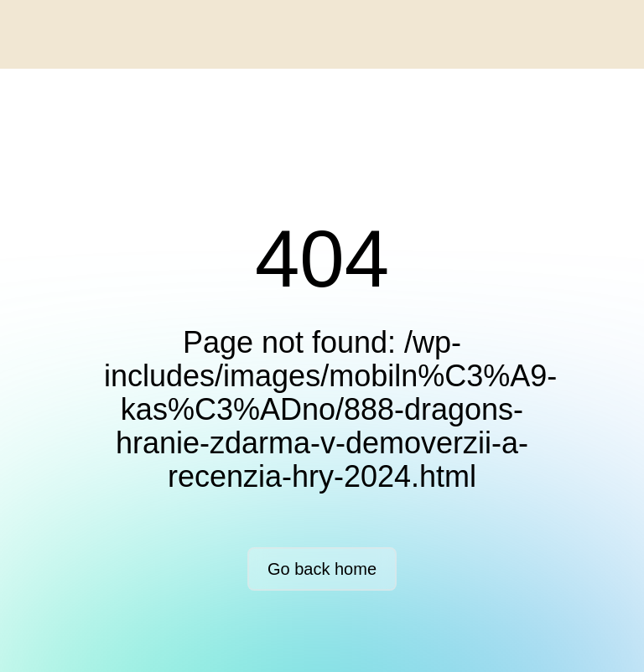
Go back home (322, 569)
